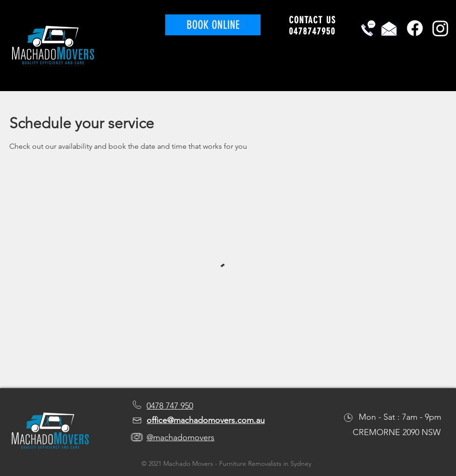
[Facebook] (415, 28)
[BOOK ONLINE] (213, 25)
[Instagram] (440, 28)
